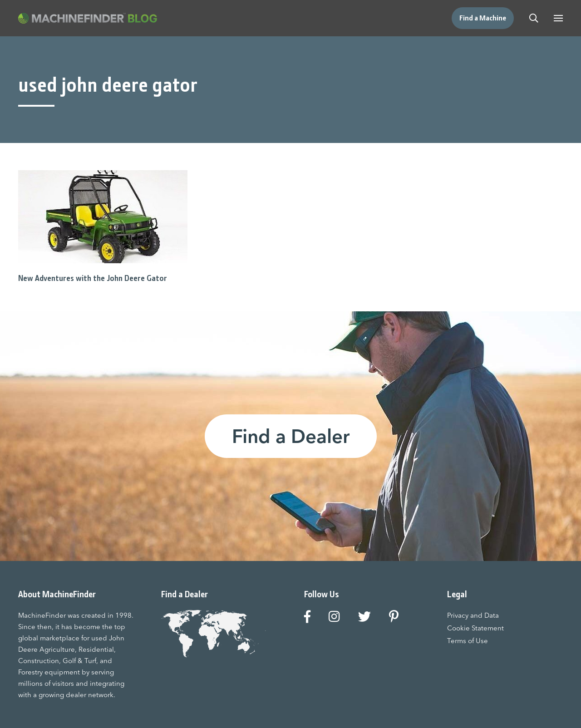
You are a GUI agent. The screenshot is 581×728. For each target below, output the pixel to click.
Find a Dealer (291, 436)
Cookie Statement (475, 628)
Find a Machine (483, 18)
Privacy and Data (473, 615)
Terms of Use (468, 641)
